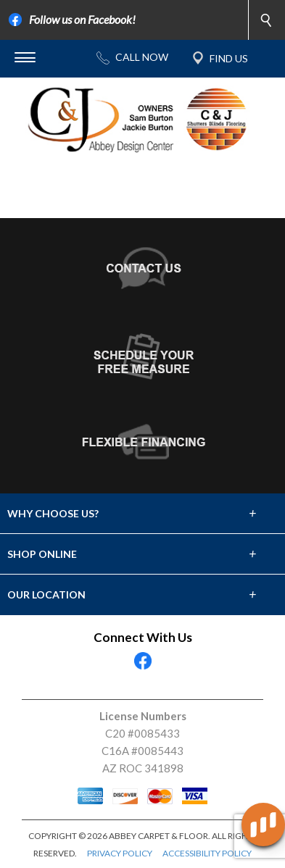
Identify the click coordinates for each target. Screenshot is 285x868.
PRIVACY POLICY (120, 853)
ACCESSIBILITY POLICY (207, 853)
